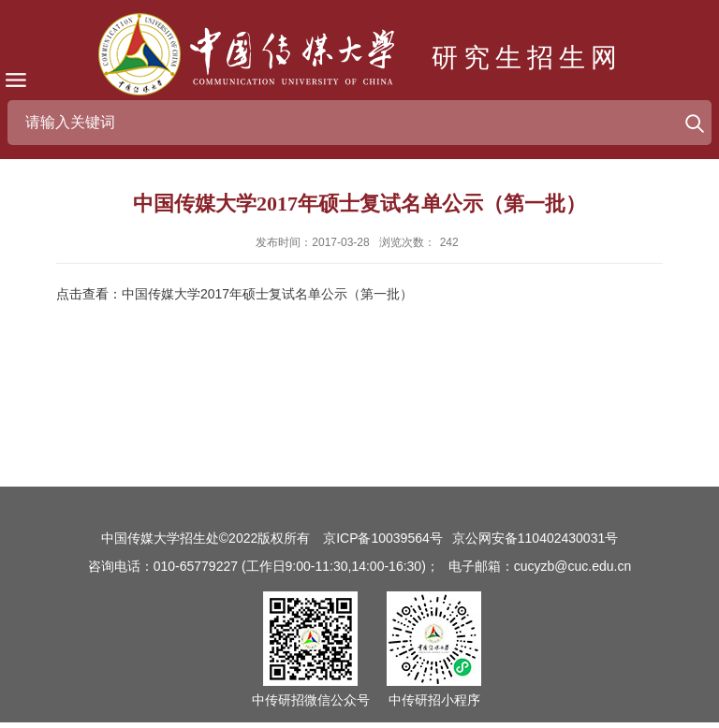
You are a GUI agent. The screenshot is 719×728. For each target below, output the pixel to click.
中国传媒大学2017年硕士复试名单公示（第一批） (267, 294)
